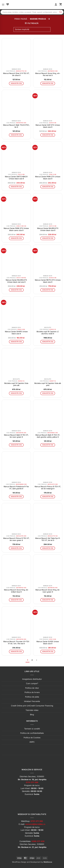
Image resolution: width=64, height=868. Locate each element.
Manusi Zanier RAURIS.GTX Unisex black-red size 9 (16, 281)
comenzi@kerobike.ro (35, 824)
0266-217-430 (38, 841)
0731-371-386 (32, 782)
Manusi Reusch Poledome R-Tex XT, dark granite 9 (16, 488)
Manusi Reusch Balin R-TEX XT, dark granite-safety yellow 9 (48, 436)
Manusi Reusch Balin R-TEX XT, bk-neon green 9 (16, 436)
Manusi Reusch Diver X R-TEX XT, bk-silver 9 (16, 74)
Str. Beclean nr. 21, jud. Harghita (32, 847)
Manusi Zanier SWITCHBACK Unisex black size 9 (16, 178)
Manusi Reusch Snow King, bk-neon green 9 (48, 591)
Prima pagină (21, 19)
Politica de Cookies (32, 738)
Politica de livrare (32, 692)
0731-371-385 (37, 821)
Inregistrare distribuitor (32, 679)
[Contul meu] (56, 5)
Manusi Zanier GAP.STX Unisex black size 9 (48, 126)
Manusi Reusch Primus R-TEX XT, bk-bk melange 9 (48, 488)
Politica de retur (32, 688)
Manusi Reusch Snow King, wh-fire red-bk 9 (48, 74)
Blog (32, 715)
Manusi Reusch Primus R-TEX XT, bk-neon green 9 (16, 539)
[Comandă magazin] (32, 29)
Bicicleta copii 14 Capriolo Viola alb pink (48, 384)
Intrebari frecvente (32, 701)
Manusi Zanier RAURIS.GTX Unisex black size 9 (48, 229)
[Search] (61, 12)
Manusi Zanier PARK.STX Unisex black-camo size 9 (16, 229)
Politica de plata (32, 697)
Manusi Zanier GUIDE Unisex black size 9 (48, 643)
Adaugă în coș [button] (16, 83)
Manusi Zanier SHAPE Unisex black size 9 (16, 333)
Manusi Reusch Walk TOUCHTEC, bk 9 (16, 126)
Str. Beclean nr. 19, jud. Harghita (32, 779)
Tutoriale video (32, 710)
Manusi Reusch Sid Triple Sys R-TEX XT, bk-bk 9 (48, 539)
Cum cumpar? (32, 683)
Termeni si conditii (32, 729)
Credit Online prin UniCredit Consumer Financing (32, 706)
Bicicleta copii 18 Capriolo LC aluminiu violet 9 (48, 333)
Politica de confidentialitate (32, 733)
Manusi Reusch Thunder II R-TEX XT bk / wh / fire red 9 (16, 643)
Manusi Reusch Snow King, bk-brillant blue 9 (16, 591)
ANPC (32, 742)
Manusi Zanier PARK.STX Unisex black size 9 (48, 178)
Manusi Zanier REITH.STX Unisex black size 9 (48, 281)
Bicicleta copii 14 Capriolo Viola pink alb (16, 384)
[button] (3, 5)
